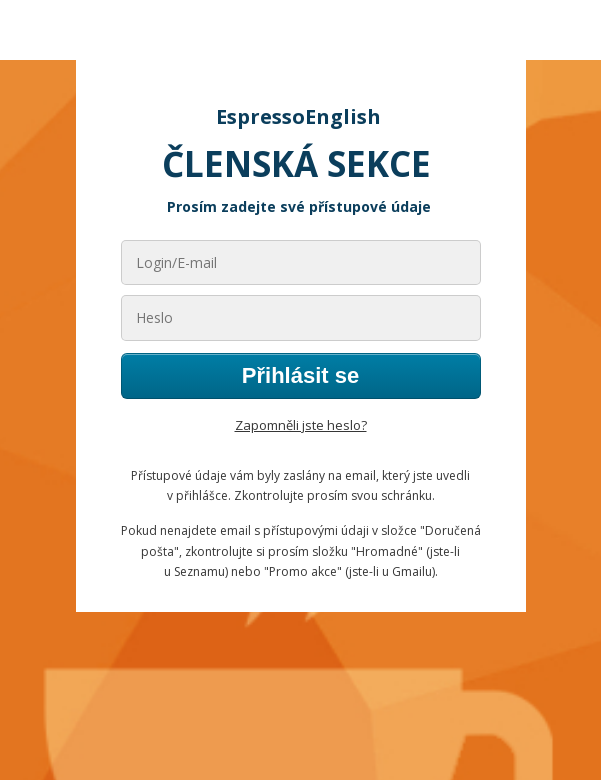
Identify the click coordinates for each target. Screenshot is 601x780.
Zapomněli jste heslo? (301, 425)
